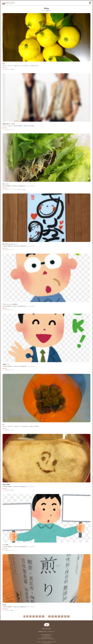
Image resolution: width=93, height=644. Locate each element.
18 (49, 616)
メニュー (90, 3)
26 (68, 616)
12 (30, 616)
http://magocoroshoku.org (47, 637)
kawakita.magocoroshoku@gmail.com (48, 639)
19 (53, 616)
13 (34, 616)
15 (40, 616)
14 (37, 616)
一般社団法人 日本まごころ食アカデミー (8, 3)
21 (59, 616)
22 (62, 616)
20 (56, 616)
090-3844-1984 (48, 636)
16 (43, 616)
